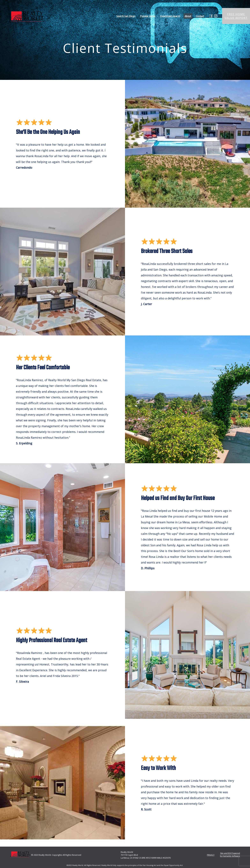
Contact (200, 16)
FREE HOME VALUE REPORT (236, 16)
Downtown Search (170, 16)
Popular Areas (148, 16)
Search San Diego (126, 16)
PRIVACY (209, 855)
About (188, 16)
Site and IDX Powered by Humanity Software (229, 855)
